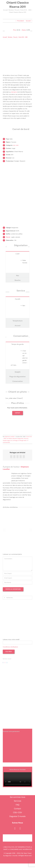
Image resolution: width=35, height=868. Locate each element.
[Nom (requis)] (17, 573)
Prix (14, 30)
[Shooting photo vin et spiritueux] (17, 423)
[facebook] (15, 828)
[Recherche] (5, 598)
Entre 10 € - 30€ (26, 10)
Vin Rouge (15, 440)
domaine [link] (14, 92)
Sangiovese (20, 439)
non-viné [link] (16, 145)
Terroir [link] (8, 237)
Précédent (21, 21)
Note (24, 30)
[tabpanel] (17, 264)
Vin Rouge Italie (22, 440)
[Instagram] (5, 663)
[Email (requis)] (17, 578)
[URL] (17, 583)
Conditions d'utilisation (10, 647)
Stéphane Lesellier (10, 437)
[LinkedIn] (7, 663)
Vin (11, 440)
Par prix (17, 10)
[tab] (17, 254)
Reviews (11, 10)
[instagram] (20, 828)
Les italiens (9, 439)
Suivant (28, 21)
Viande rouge (6, 440)
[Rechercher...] (17, 598)
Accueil (5, 10)
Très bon (26, 439)
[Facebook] (3, 663)
